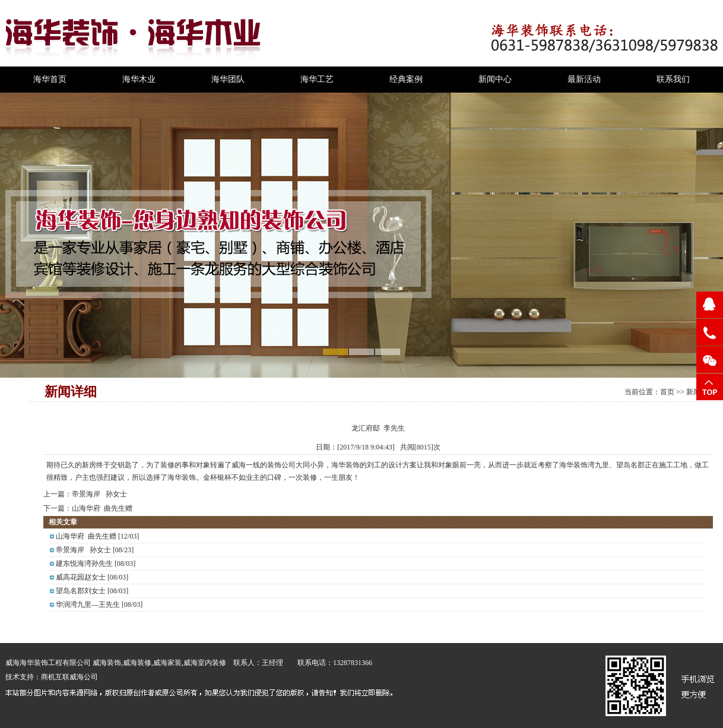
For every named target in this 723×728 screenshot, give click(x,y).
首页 (667, 392)
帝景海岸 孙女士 (99, 494)
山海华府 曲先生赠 (102, 508)
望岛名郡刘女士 (81, 591)
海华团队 (228, 79)
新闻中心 (495, 79)
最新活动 (584, 79)
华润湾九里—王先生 (88, 604)
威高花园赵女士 (81, 577)
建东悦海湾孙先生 (84, 564)
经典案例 (406, 79)
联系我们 (673, 79)
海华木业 (139, 79)
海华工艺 (317, 79)
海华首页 (50, 79)
